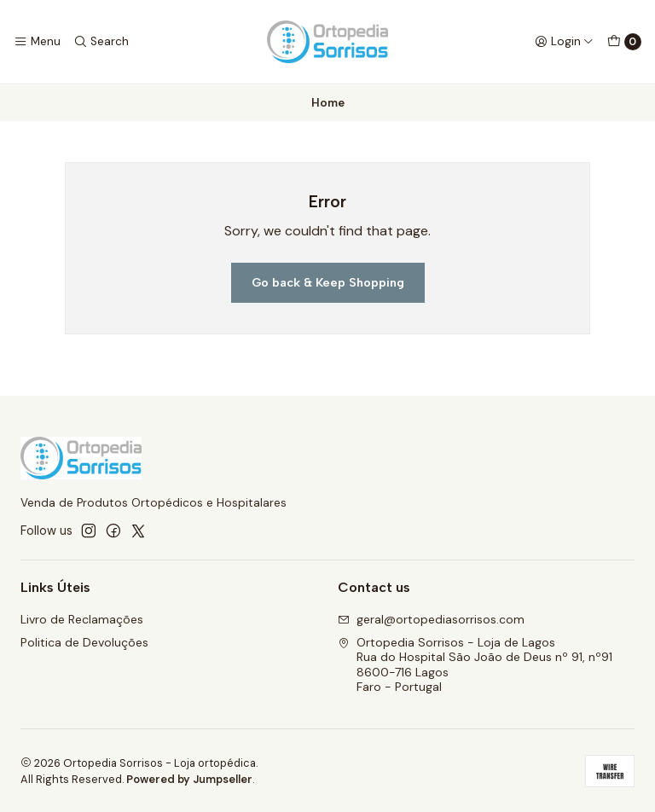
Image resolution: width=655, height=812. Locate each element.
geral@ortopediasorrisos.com (431, 618)
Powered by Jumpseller (189, 778)
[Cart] (624, 42)
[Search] (100, 42)
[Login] (564, 42)
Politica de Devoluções (84, 641)
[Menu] (37, 42)
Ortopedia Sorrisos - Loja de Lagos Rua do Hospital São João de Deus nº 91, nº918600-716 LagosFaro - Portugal (475, 664)
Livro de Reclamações (82, 618)
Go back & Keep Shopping (328, 281)
